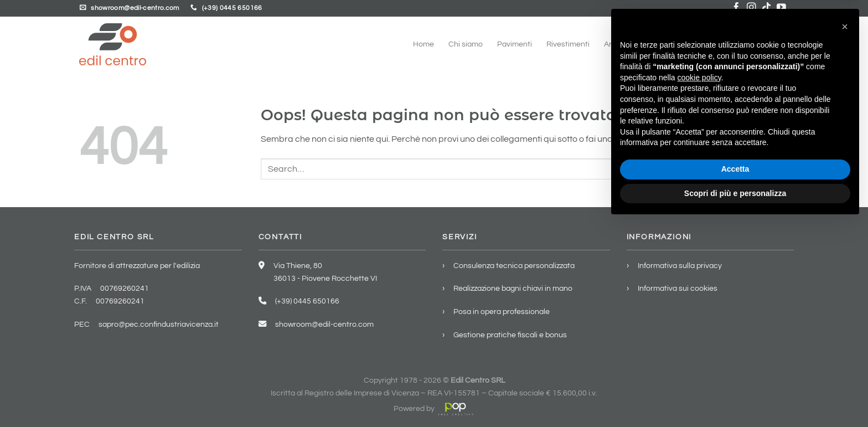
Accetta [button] (735, 373)
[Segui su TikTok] (766, 8)
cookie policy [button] (699, 281)
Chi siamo (466, 44)
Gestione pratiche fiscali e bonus (510, 335)
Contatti (774, 44)
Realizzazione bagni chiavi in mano (513, 288)
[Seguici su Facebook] (737, 8)
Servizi (680, 44)
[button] (845, 230)
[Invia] (778, 169)
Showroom (727, 44)
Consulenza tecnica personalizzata (514, 266)
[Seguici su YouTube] (781, 8)
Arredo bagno (628, 44)
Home (423, 44)
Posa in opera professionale (502, 312)
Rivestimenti (568, 44)
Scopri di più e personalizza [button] (735, 397)
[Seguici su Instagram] (751, 8)
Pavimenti (515, 44)
